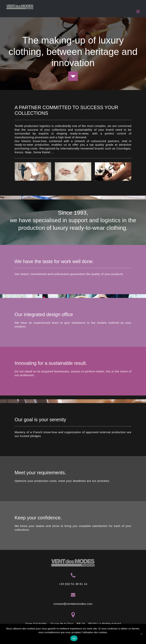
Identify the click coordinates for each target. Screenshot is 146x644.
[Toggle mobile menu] (138, 11)
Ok (74, 638)
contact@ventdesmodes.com (73, 604)
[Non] (141, 634)
